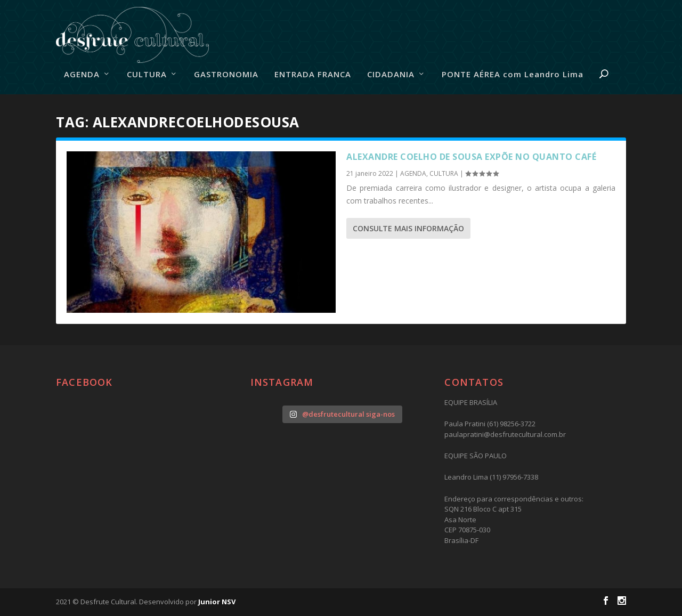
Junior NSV (217, 602)
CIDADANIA (391, 75)
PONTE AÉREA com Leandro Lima (513, 75)
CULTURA (147, 75)
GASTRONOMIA (226, 75)
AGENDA (82, 75)
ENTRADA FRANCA (313, 75)
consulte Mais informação (408, 228)
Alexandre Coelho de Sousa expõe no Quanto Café (471, 157)
